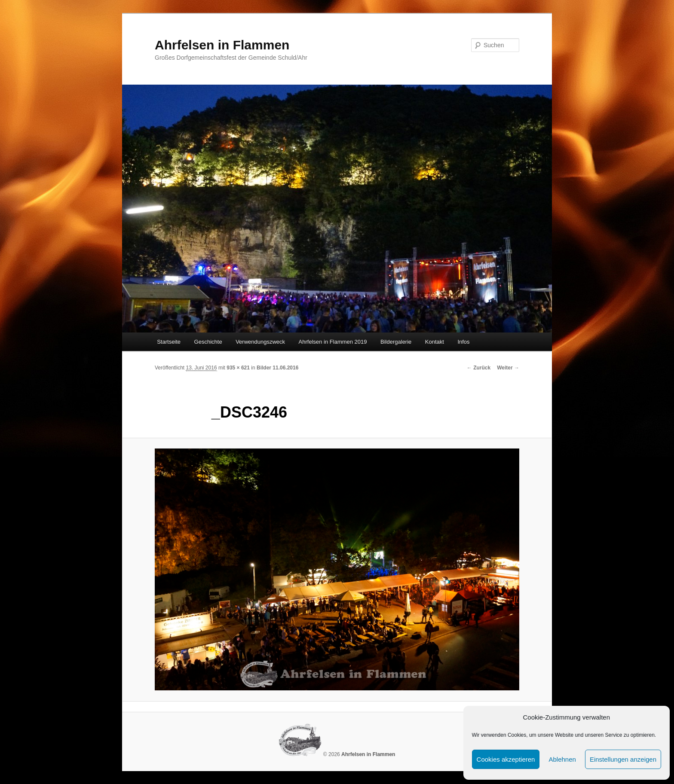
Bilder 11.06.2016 (277, 368)
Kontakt (435, 342)
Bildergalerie (396, 342)
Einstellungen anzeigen (623, 759)
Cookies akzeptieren (506, 759)
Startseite (169, 342)
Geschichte (208, 342)
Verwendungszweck (260, 342)
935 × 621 (238, 368)
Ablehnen (562, 759)
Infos (463, 342)
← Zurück (479, 368)
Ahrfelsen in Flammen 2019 (333, 342)
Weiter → (508, 368)
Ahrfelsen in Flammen (222, 45)
